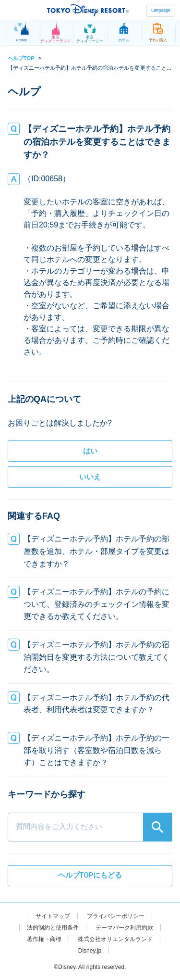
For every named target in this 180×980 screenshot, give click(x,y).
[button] (90, 551)
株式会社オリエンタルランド (115, 939)
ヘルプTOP (21, 58)
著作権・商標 (44, 939)
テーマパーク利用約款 (124, 928)
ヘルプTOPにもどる (90, 875)
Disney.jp (90, 951)
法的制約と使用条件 (53, 928)
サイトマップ (53, 916)
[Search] (157, 827)
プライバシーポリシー (116, 916)
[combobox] (90, 815)
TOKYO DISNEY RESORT (88, 10)
